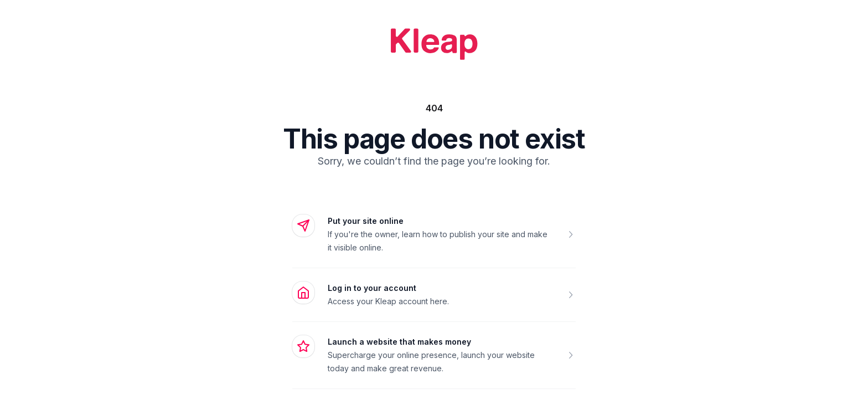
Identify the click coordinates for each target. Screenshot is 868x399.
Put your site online (366, 221)
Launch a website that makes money (399, 342)
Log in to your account (372, 288)
